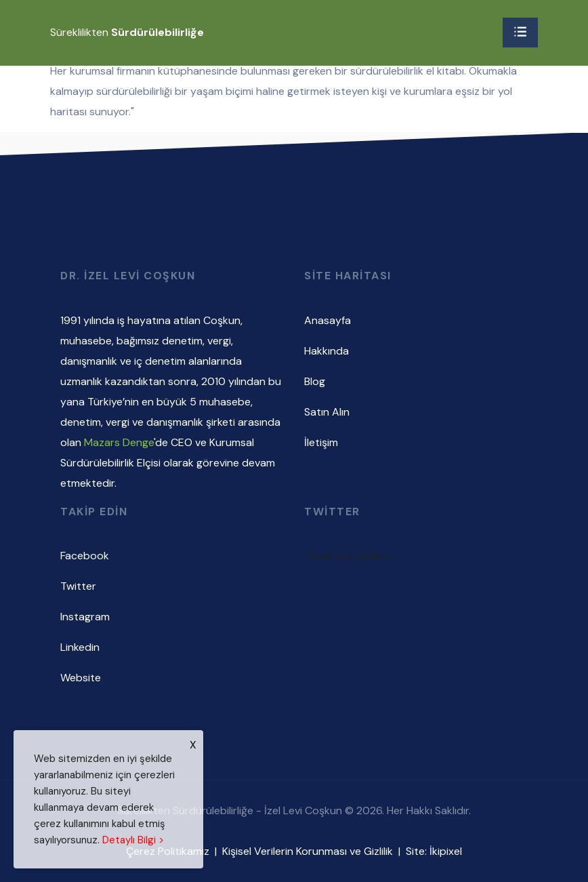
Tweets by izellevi (347, 556)
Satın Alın (327, 412)
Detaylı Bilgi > (133, 840)
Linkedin (80, 647)
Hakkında (327, 351)
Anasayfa (328, 320)
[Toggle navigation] (520, 33)
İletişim (321, 442)
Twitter (78, 586)
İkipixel (446, 851)
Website (81, 678)
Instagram (85, 617)
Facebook (85, 556)
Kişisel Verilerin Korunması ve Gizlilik (308, 851)
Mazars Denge (119, 442)
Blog (315, 381)
